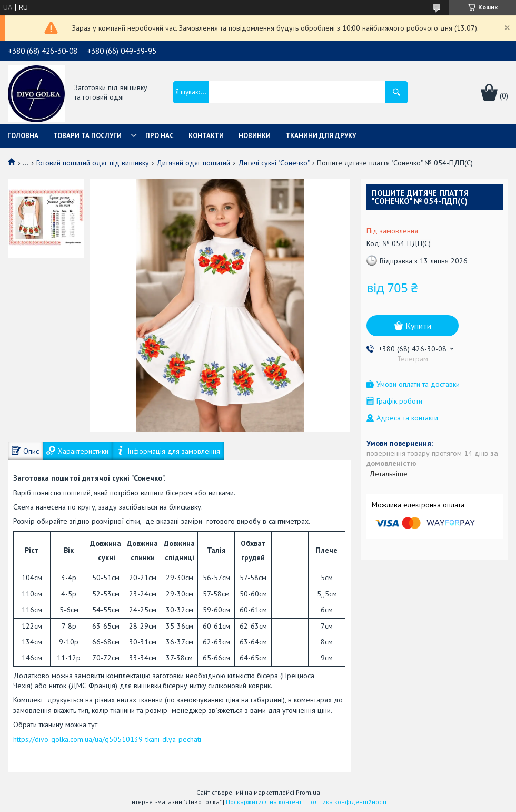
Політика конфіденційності (346, 802)
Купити (418, 326)
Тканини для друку (321, 136)
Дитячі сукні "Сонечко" (274, 163)
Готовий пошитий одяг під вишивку (93, 163)
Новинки (255, 136)
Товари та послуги (87, 136)
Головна (23, 136)
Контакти (206, 136)
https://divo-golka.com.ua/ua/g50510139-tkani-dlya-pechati (107, 739)
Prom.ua (308, 792)
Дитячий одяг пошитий (193, 163)
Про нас (160, 136)
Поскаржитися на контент (264, 802)
